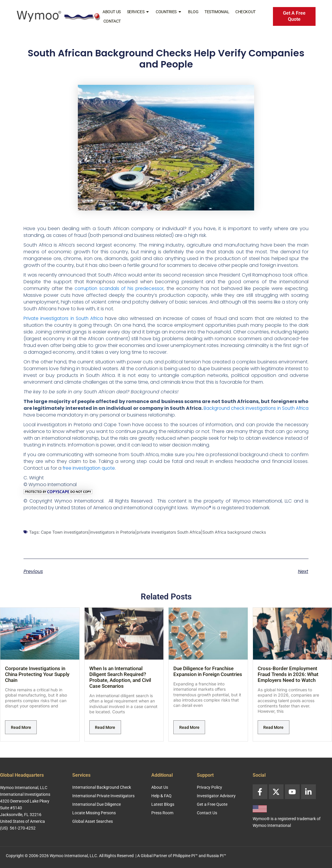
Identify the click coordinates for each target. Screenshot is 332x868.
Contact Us (207, 813)
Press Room (162, 813)
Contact (112, 21)
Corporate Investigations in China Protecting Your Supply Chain (37, 674)
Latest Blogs (163, 804)
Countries (169, 12)
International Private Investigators (103, 796)
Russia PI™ (216, 856)
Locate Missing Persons (94, 813)
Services (138, 12)
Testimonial (217, 12)
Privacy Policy (209, 787)
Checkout (245, 12)
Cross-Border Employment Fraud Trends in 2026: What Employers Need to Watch (288, 674)
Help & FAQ (161, 796)
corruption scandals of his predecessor (120, 288)
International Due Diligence (97, 804)
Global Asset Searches (93, 821)
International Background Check (102, 787)
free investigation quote (90, 468)
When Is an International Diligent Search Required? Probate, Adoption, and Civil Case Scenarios (120, 677)
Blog (193, 12)
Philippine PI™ (185, 856)
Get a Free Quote (212, 804)
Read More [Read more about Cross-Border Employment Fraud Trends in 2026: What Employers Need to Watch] (273, 727)
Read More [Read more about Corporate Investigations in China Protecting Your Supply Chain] (21, 727)
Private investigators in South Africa (65, 318)
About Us (111, 12)
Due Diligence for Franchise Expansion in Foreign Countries (208, 671)
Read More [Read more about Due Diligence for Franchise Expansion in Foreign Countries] (189, 727)
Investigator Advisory (216, 796)
